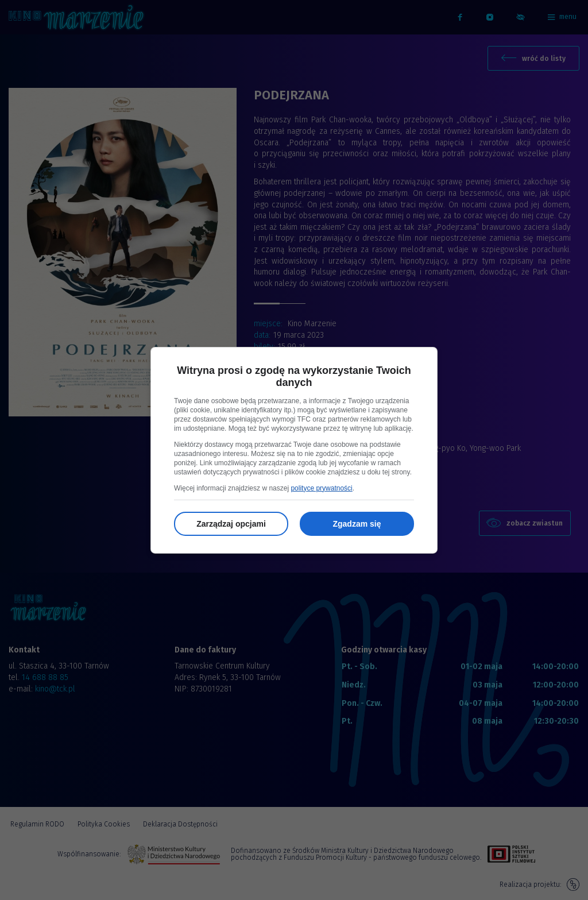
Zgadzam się (357, 524)
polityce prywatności (321, 488)
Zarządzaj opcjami (231, 524)
